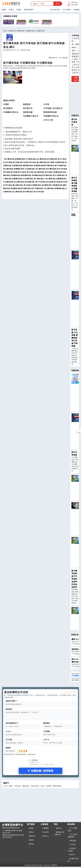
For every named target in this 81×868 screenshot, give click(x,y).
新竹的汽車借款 (74, 122)
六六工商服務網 (73, 831)
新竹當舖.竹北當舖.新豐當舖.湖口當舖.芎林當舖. (75, 338)
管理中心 (75, 2)
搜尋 (58, 4)
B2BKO (72, 856)
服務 (35, 4)
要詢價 (31, 845)
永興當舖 (11, 31)
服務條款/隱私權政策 (59, 835)
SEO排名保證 (55, 10)
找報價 (19, 10)
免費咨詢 (76, 79)
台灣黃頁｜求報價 (73, 851)
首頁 (5, 31)
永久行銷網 (67, 10)
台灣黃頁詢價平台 (14, 827)
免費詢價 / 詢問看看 (40, 772)
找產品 (11, 10)
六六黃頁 (72, 846)
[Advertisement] (40, 806)
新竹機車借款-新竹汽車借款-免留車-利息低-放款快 (75, 579)
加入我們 (75, 5)
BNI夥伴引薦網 (73, 861)
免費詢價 (69, 4)
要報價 (31, 841)
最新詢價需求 (29, 10)
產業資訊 (32, 837)
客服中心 (59, 829)
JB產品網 (73, 842)
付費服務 (76, 10)
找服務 (4, 10)
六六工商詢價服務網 (73, 837)
